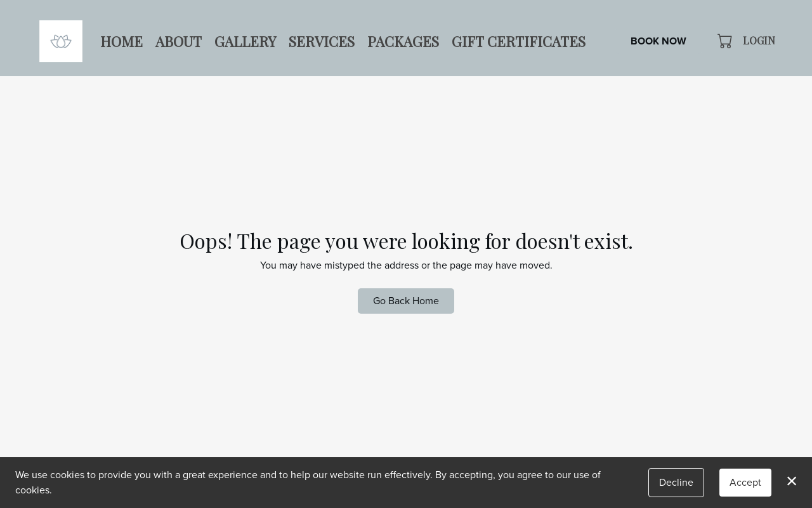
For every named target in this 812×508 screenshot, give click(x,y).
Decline (676, 482)
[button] (726, 41)
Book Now (658, 41)
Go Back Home (406, 301)
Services (322, 41)
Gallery (245, 41)
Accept (745, 482)
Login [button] (759, 40)
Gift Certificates (519, 41)
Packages (403, 41)
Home (121, 41)
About (179, 41)
